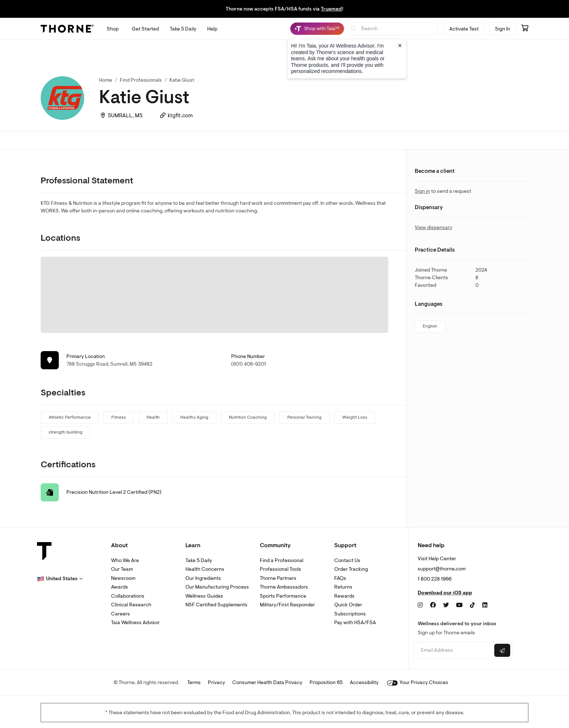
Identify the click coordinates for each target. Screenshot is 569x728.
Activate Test (464, 29)
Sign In (503, 29)
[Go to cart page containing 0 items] (525, 29)
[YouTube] (459, 605)
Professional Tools (281, 569)
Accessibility (364, 682)
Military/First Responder (287, 605)
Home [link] (106, 80)
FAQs (340, 578)
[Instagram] (420, 605)
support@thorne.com (442, 569)
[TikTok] (472, 605)
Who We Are (125, 560)
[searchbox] (393, 29)
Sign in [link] (422, 191)
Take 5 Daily (199, 560)
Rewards (344, 596)
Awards (120, 587)
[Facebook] (433, 605)
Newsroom (123, 578)
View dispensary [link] (433, 227)
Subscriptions (350, 614)
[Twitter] (446, 605)
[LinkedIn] (485, 605)
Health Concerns (205, 569)
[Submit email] (502, 650)
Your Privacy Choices (417, 682)
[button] (60, 579)
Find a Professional (282, 560)
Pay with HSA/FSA (355, 623)
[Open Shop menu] (113, 29)
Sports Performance (283, 596)
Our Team (122, 569)
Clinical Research (131, 605)
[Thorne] (67, 29)
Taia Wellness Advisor (135, 623)
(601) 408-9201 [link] (249, 364)
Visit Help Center (437, 559)
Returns (343, 587)
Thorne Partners (278, 578)
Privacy (216, 682)
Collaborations (128, 596)
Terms (194, 682)
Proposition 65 (326, 682)
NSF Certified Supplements (216, 605)
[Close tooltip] (400, 45)
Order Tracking (351, 569)
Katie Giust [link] (182, 80)
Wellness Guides (204, 596)
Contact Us (347, 560)
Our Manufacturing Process (217, 587)
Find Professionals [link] (141, 80)
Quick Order (348, 605)
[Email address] (453, 650)
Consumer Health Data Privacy (267, 682)
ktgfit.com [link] (180, 116)
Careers (120, 614)
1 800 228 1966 (435, 579)
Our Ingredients (203, 578)
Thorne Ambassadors (284, 587)
